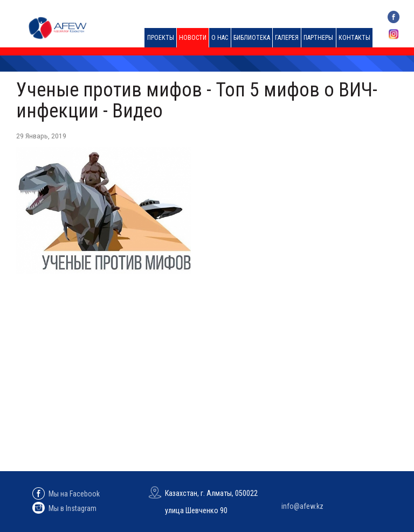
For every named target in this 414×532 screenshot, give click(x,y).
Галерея (287, 38)
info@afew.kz (302, 506)
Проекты (161, 38)
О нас (220, 38)
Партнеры (318, 38)
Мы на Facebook (66, 494)
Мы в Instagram (64, 508)
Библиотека (252, 38)
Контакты (354, 38)
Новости (193, 38)
